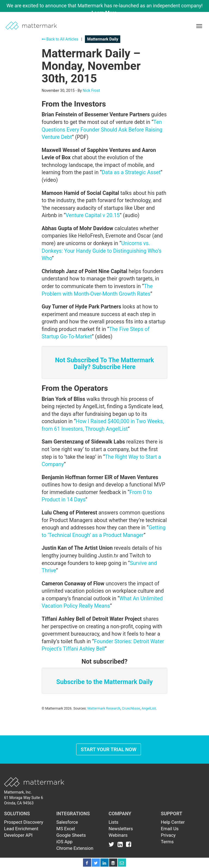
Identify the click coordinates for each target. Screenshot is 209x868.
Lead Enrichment (21, 829)
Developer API (18, 835)
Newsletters (121, 829)
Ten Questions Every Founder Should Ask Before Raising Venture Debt (102, 130)
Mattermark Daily (103, 39)
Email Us (170, 829)
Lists (113, 822)
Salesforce (67, 822)
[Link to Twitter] (113, 844)
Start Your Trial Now (109, 749)
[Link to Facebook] (129, 844)
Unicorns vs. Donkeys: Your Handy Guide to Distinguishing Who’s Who (102, 251)
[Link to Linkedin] (121, 844)
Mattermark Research (104, 708)
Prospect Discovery (24, 822)
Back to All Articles (60, 39)
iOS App (64, 842)
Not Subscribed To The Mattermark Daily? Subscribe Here (104, 364)
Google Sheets (71, 835)
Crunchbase (131, 708)
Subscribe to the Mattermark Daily (104, 682)
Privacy (168, 835)
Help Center (173, 822)
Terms (167, 842)
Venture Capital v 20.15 (93, 215)
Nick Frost (91, 90)
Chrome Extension (75, 848)
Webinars (118, 835)
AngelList (149, 708)
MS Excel (66, 829)
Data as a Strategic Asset (131, 172)
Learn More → (107, 13)
